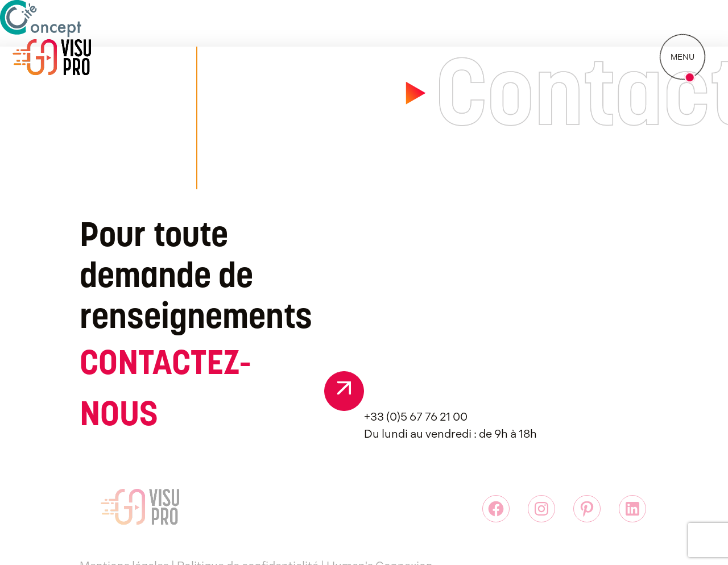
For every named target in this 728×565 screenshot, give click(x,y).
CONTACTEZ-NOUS (165, 391)
